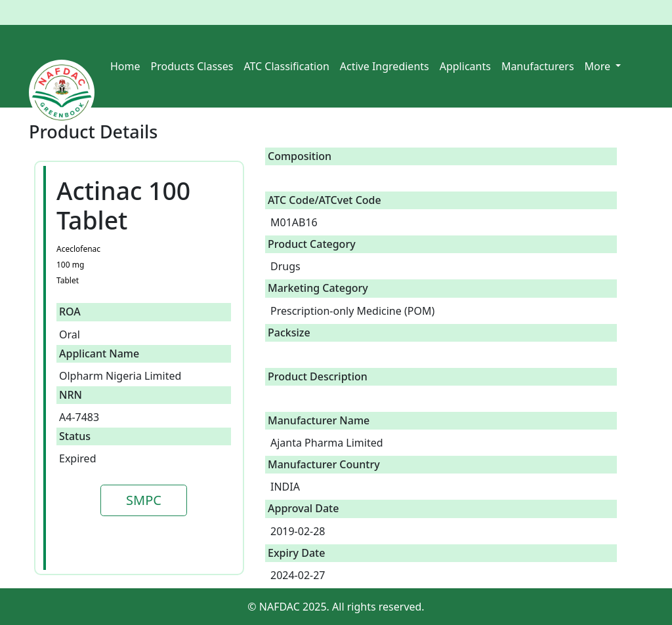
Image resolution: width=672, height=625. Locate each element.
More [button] (599, 66)
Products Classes (192, 66)
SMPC (144, 500)
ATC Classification (286, 66)
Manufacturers (538, 66)
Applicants (465, 66)
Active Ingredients (385, 66)
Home (125, 66)
